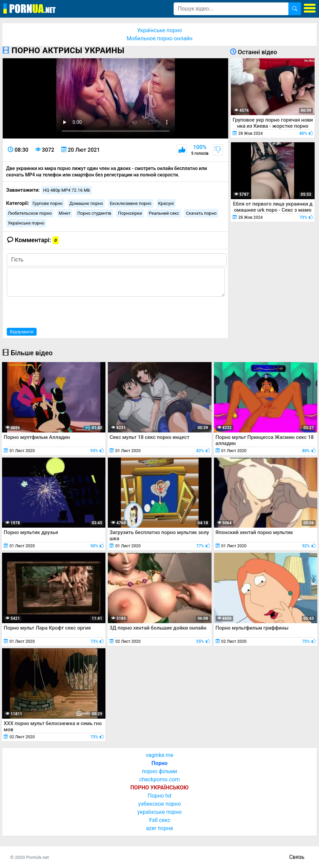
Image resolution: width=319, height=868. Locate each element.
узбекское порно (160, 804)
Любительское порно (30, 213)
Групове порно (48, 203)
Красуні (166, 203)
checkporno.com (159, 779)
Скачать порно (201, 213)
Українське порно (159, 30)
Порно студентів (94, 213)
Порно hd (160, 796)
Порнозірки (130, 213)
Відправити (22, 332)
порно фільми (159, 771)
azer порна (160, 828)
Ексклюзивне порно (131, 203)
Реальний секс (164, 213)
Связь (297, 857)
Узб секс (159, 820)
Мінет (65, 213)
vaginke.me (159, 755)
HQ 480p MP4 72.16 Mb (67, 190)
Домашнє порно (86, 203)
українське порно (159, 812)
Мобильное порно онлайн (159, 38)
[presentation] (58, 311)
